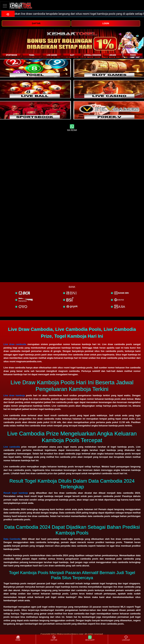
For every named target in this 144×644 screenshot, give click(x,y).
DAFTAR (36, 23)
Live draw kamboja (14, 395)
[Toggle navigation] (5, 6)
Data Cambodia (12, 539)
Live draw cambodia (15, 344)
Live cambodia (12, 447)
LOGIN (106, 23)
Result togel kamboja (16, 493)
